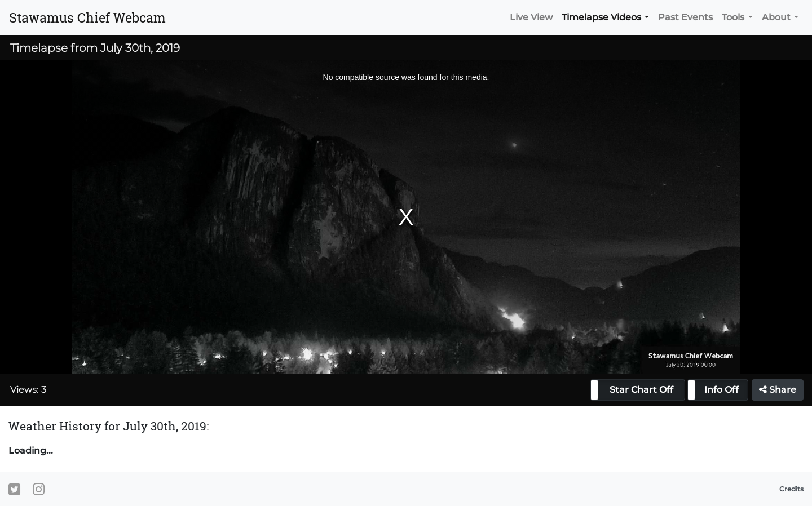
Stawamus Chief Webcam (87, 17)
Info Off (721, 390)
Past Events (685, 17)
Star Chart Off (641, 390)
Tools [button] (733, 17)
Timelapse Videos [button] (601, 17)
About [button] (776, 17)
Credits (791, 489)
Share (778, 390)
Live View (531, 17)
